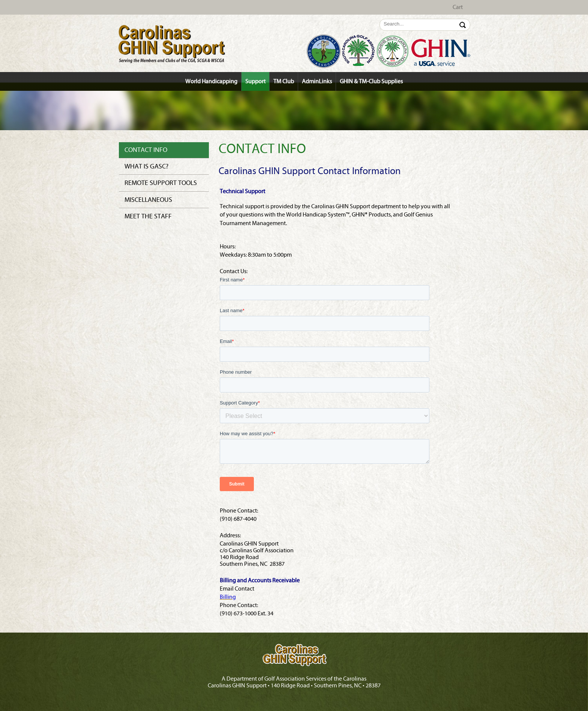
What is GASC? (146, 166)
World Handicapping (211, 81)
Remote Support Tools (161, 183)
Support (255, 81)
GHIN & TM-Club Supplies (371, 81)
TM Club (284, 81)
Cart (458, 7)
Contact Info (146, 150)
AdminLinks (317, 81)
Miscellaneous (148, 200)
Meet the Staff (148, 216)
